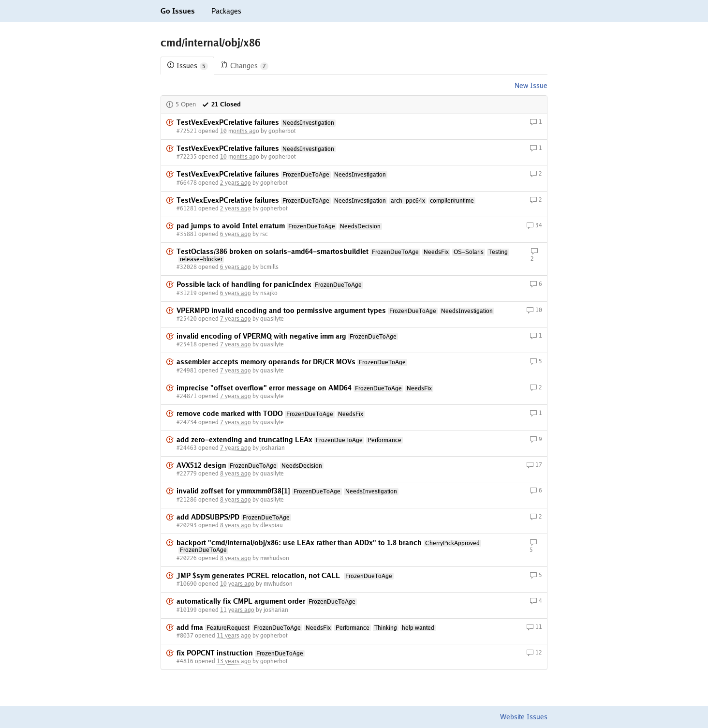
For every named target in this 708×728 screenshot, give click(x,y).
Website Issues (524, 717)
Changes (244, 66)
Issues (187, 66)
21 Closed (221, 104)
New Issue (531, 86)
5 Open (181, 104)
